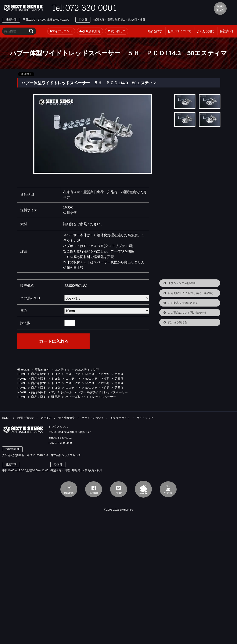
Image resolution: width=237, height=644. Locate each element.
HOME (23, 370)
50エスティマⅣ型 (87, 370)
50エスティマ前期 (97, 388)
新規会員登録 (90, 31)
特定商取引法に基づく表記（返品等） (191, 293)
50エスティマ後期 (97, 379)
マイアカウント (61, 31)
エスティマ (62, 370)
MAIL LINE (220, 8)
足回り (119, 374)
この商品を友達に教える (183, 303)
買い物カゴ (117, 31)
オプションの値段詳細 (182, 283)
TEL (85, 8)
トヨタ (56, 374)
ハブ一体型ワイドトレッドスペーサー (103, 392)
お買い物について (179, 31)
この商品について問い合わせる (187, 313)
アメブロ (143, 489)
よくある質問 (205, 31)
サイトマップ (145, 418)
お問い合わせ (25, 418)
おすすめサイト (120, 418)
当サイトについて (93, 418)
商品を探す (155, 31)
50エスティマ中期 (97, 383)
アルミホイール (62, 392)
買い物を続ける (178, 322)
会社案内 (46, 418)
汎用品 (56, 397)
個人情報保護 (67, 418)
